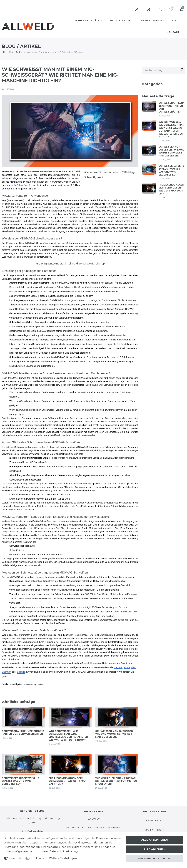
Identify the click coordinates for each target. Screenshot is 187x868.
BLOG (176, 21)
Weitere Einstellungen (63, 858)
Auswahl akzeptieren (155, 859)
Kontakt (173, 32)
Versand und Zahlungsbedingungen (93, 828)
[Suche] (160, 9)
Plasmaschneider (151, 21)
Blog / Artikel (16, 52)
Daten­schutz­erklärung (64, 851)
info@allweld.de (32, 831)
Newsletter (155, 821)
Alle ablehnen (155, 849)
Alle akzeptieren (155, 840)
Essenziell (15, 858)
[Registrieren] (149, 9)
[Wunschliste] (171, 9)
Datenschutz (155, 830)
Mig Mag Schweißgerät (50, 264)
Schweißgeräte (87, 21)
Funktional (38, 858)
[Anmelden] (137, 9)
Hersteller (119, 21)
